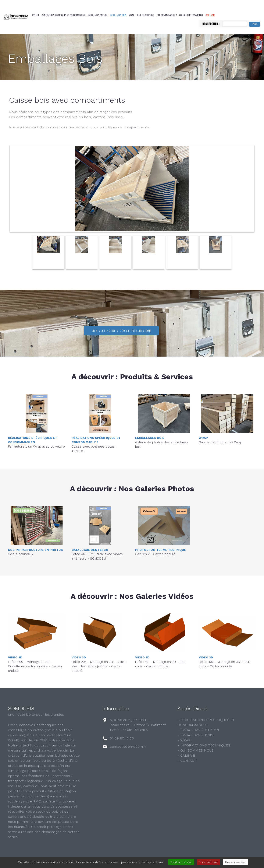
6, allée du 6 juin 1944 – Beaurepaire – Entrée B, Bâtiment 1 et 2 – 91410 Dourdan (138, 725)
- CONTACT (187, 761)
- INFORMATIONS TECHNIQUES (204, 745)
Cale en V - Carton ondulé (155, 549)
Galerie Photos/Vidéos (191, 15)
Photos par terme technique (161, 545)
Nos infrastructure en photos (35, 545)
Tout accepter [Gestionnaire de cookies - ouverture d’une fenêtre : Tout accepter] (181, 862)
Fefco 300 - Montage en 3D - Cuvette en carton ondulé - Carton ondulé (35, 660)
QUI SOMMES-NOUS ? (167, 15)
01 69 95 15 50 (122, 738)
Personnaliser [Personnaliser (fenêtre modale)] (236, 862)
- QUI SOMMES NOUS (196, 750)
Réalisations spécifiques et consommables (63, 15)
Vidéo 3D (15, 651)
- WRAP (184, 740)
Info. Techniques (145, 15)
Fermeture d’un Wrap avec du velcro (36, 441)
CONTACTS (210, 15)
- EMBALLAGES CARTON (198, 730)
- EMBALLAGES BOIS (195, 735)
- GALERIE (186, 755)
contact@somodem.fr (128, 747)
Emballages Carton (97, 15)
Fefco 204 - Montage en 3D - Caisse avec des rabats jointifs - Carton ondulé (99, 660)
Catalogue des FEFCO (90, 544)
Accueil (35, 15)
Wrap (132, 15)
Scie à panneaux (21, 549)
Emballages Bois (118, 15)
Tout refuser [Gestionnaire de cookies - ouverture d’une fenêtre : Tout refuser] (209, 862)
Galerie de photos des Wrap (220, 437)
